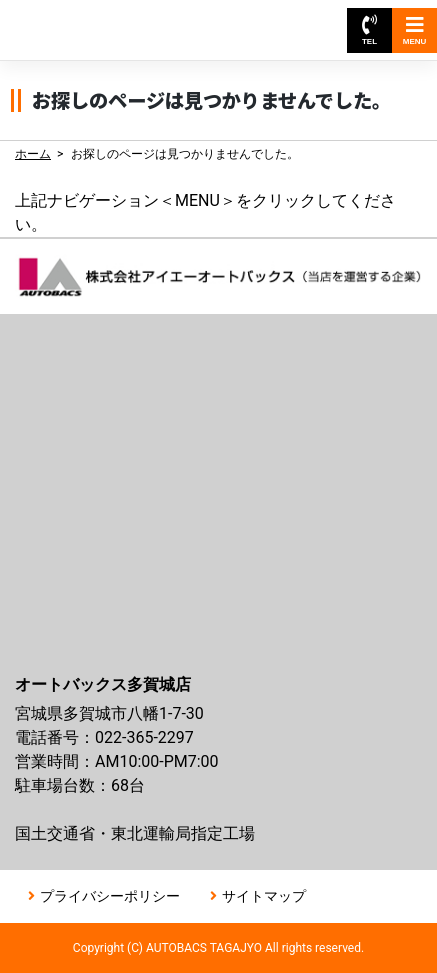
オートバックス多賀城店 (108, 20)
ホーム (33, 154)
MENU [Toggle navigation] (415, 30)
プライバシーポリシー (110, 896)
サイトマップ (264, 896)
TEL (369, 30)
